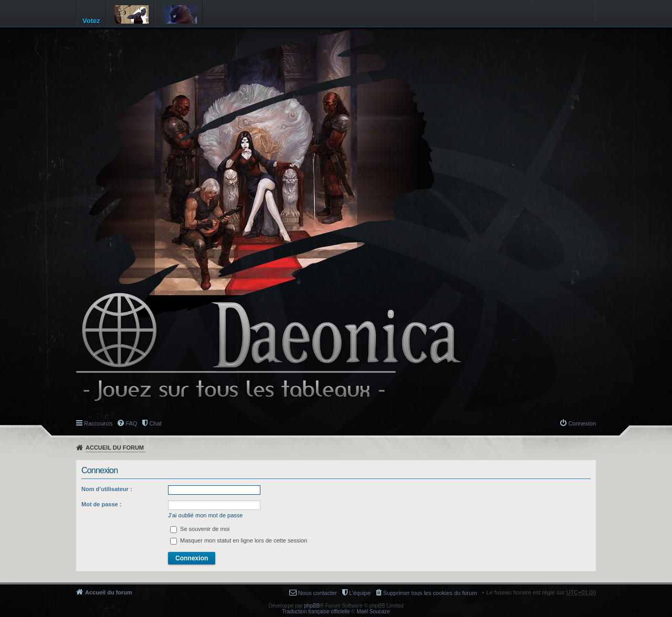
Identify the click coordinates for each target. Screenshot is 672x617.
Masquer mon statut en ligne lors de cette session (239, 540)
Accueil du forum (115, 448)
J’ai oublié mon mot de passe (205, 515)
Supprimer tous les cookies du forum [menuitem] (430, 593)
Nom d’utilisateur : (107, 489)
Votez (91, 21)
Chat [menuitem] (155, 423)
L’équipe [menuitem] (360, 593)
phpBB (312, 606)
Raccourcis (98, 423)
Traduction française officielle (316, 611)
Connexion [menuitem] (582, 423)
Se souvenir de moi (200, 529)
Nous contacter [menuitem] (318, 593)
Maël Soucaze (373, 611)
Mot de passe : (101, 504)
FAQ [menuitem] (131, 423)
